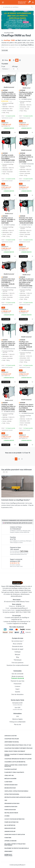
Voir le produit (6, 132)
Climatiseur (7, 782)
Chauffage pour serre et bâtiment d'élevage (17, 748)
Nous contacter (18, 644)
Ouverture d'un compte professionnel (18, 665)
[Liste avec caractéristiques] (20, 60)
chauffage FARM (9, 40)
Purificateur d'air (9, 810)
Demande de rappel (18, 649)
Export (17, 689)
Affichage (15, 66)
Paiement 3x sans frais (18, 681)
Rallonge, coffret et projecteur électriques (14, 845)
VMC (5, 800)
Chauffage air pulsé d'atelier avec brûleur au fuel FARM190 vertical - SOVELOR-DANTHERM (8, 407)
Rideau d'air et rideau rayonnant (13, 751)
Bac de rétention (9, 825)
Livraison (17, 686)
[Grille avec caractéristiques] (17, 60)
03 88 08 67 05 (15, 563)
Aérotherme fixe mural (10, 742)
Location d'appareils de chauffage (17, 623)
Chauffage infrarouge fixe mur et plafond (17, 759)
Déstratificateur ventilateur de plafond (16, 797)
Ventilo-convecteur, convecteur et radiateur (15, 766)
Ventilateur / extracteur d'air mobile (15, 791)
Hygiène (6, 816)
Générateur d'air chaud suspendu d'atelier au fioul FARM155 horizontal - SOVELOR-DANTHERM (8, 282)
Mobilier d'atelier (9, 828)
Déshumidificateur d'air (11, 803)
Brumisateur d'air (9, 788)
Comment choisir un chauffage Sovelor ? (16, 500)
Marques (17, 655)
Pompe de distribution (10, 822)
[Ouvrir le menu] (3, 2)
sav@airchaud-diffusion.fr (23, 610)
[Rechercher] (32, 7)
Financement (18, 684)
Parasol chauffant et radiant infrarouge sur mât (17, 755)
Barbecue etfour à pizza (7, 855)
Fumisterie (7, 838)
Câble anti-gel (8, 775)
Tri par (3, 66)
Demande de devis (18, 646)
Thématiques (18, 660)
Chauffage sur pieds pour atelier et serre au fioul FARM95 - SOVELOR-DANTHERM (8, 158)
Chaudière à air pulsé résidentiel (14, 762)
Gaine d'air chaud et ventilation (13, 835)
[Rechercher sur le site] (16, 7)
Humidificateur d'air (10, 807)
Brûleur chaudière (9, 779)
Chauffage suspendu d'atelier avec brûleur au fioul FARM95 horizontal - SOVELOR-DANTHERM (9, 95)
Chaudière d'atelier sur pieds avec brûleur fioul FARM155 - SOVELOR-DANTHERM (8, 344)
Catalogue (18, 652)
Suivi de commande (17, 674)
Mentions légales (17, 719)
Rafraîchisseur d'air (10, 785)
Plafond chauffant (9, 769)
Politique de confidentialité (17, 722)
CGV (18, 716)
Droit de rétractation (17, 694)
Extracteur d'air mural (11, 794)
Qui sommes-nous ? (17, 641)
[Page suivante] (22, 459)
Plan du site (18, 725)
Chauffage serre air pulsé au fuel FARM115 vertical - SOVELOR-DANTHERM (8, 220)
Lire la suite (5, 50)
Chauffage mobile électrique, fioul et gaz (16, 745)
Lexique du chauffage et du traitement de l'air (17, 621)
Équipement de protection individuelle (15, 848)
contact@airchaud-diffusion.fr (19, 608)
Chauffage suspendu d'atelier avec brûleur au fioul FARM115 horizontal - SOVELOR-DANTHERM (26, 159)
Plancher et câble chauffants (13, 772)
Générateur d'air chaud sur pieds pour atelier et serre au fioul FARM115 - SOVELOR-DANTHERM (26, 220)
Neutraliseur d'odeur (10, 813)
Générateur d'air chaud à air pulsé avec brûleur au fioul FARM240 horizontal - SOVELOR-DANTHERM (26, 408)
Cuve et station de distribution (13, 819)
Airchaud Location (9, 736)
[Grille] (14, 60)
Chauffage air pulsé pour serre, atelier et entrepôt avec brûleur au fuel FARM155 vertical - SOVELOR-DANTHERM (26, 282)
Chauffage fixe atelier (10, 739)
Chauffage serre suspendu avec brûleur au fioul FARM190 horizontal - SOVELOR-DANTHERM (26, 345)
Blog (18, 657)
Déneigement (7, 851)
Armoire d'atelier (9, 831)
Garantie (18, 692)
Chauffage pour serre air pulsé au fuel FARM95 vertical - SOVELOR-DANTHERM (26, 95)
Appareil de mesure (9, 841)
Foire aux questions (18, 663)
